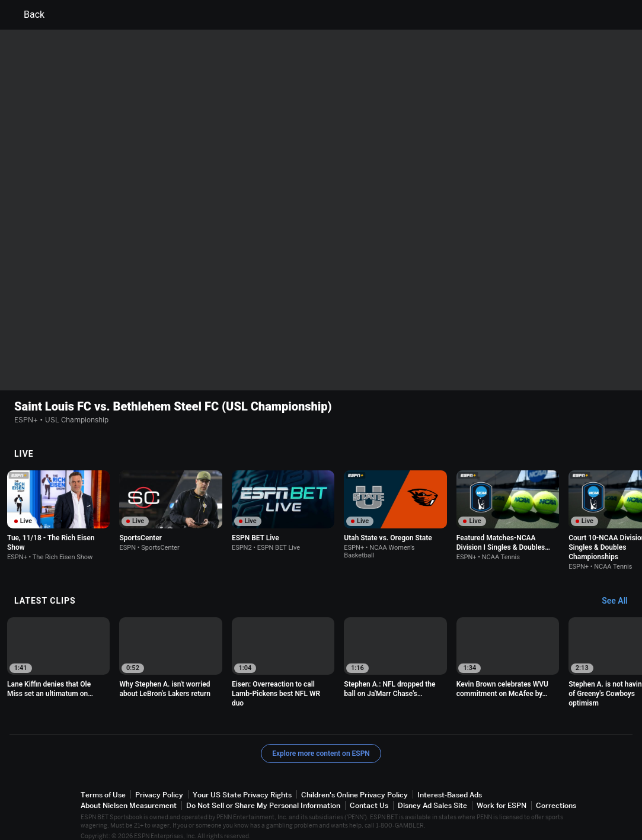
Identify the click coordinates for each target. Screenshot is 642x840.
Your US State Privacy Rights (242, 783)
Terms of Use (103, 783)
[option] (58, 504)
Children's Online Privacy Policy (354, 783)
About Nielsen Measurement (129, 794)
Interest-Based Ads (450, 783)
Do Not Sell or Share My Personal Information (263, 794)
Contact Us (369, 794)
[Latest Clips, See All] (620, 590)
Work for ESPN (502, 794)
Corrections (556, 794)
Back (27, 15)
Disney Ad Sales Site (432, 794)
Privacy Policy (159, 783)
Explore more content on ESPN (321, 742)
